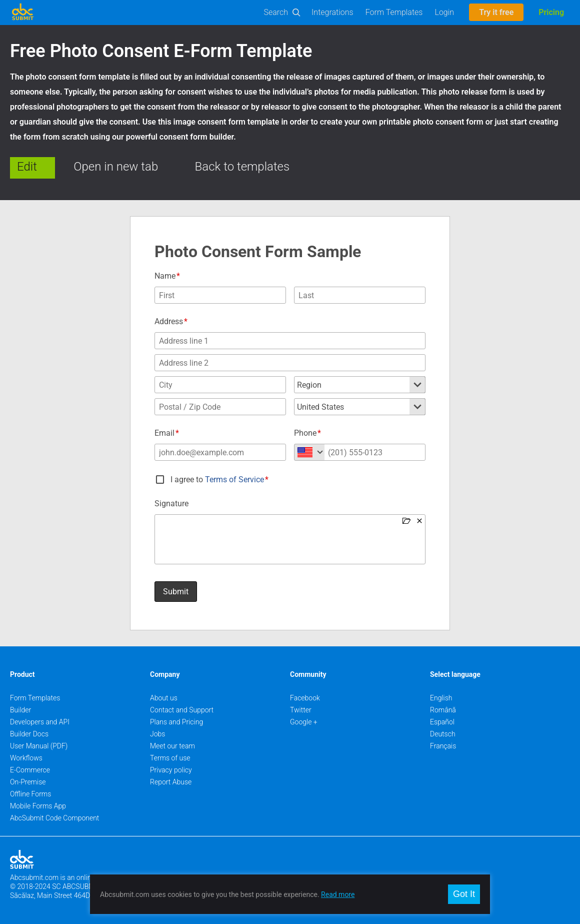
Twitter (301, 710)
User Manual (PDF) (39, 746)
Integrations (332, 12)
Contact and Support (182, 710)
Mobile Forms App (38, 806)
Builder (20, 710)
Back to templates (242, 167)
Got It (464, 894)
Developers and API (40, 722)
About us (164, 698)
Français (443, 746)
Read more (338, 894)
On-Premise (28, 782)
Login (444, 12)
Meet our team (172, 746)
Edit (27, 167)
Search (276, 12)
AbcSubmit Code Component (54, 818)
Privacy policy (171, 770)
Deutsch (443, 734)
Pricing (551, 12)
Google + (304, 722)
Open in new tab (116, 167)
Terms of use (170, 758)
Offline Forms (30, 794)
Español (442, 722)
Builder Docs (29, 734)
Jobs (157, 734)
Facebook (305, 698)
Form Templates (394, 12)
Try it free (496, 12)
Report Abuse (171, 782)
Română (443, 710)
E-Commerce (30, 770)
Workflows (26, 758)
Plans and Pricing (176, 722)
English (441, 698)
